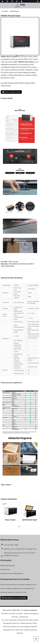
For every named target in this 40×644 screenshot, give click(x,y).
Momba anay (5, 569)
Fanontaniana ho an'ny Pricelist (15, 598)
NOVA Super (14, 11)
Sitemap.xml (24, 617)
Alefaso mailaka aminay (12, 92)
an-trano (5, 11)
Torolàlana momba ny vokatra (12, 613)
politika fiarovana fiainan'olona (12, 573)
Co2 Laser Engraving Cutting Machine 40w (17, 620)
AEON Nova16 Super (30, 520)
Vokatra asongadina (31, 613)
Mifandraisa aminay (8, 565)
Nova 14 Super (13, 262)
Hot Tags (15, 617)
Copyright (8, 610)
